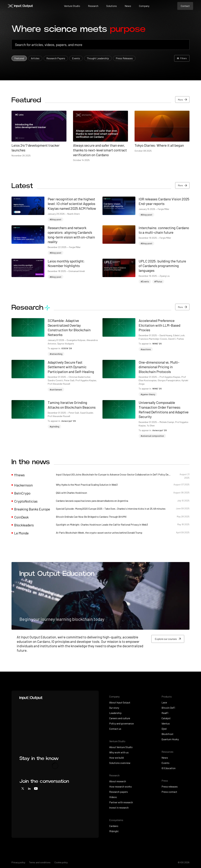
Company (144, 6)
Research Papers (56, 58)
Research (93, 6)
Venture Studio (72, 6)
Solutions (112, 6)
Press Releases (124, 58)
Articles (35, 58)
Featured (19, 58)
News (128, 6)
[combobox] (101, 45)
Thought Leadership (98, 58)
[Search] (101, 45)
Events (76, 58)
